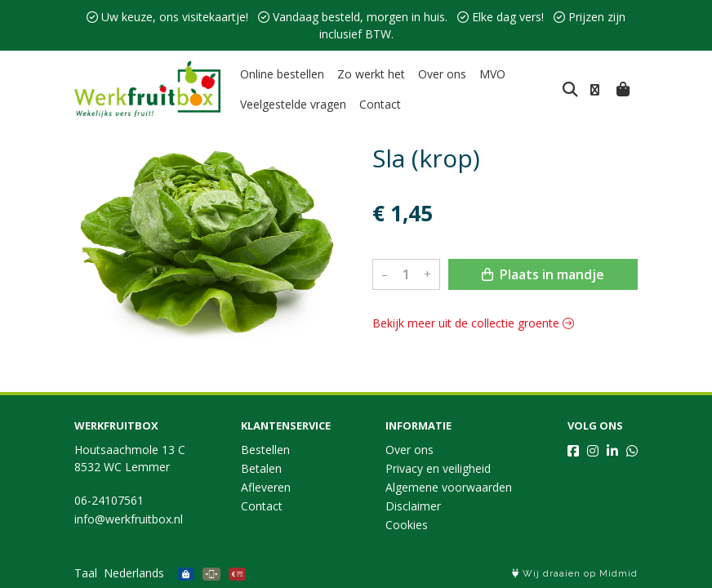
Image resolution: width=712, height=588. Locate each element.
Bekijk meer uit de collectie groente (473, 323)
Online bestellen (282, 74)
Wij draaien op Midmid (575, 574)
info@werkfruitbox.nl (129, 519)
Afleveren (266, 487)
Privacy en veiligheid (438, 468)
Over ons (442, 74)
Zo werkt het (371, 74)
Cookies (407, 525)
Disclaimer (413, 506)
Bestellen (265, 450)
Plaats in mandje (543, 274)
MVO (492, 74)
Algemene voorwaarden (449, 487)
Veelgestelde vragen (293, 104)
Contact (380, 104)
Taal (86, 573)
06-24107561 (109, 500)
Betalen (261, 468)
